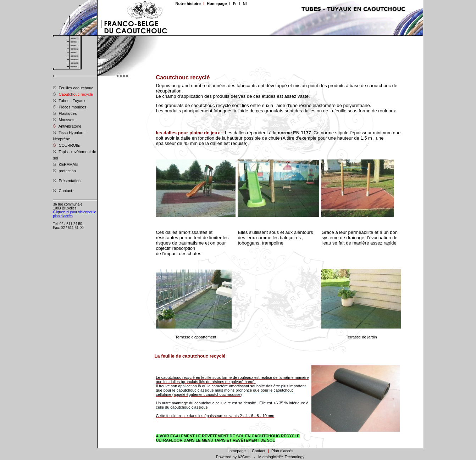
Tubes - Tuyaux (69, 100)
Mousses (63, 119)
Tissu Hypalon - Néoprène (69, 135)
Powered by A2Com (233, 457)
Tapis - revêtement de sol (74, 155)
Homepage (217, 4)
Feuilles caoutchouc (73, 88)
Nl (245, 4)
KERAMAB (65, 164)
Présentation (67, 180)
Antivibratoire (67, 126)
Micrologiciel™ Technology (281, 457)
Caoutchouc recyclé (73, 94)
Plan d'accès (282, 451)
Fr (235, 4)
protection (64, 170)
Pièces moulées (70, 107)
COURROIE (66, 145)
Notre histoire (188, 4)
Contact (62, 190)
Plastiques (65, 113)
